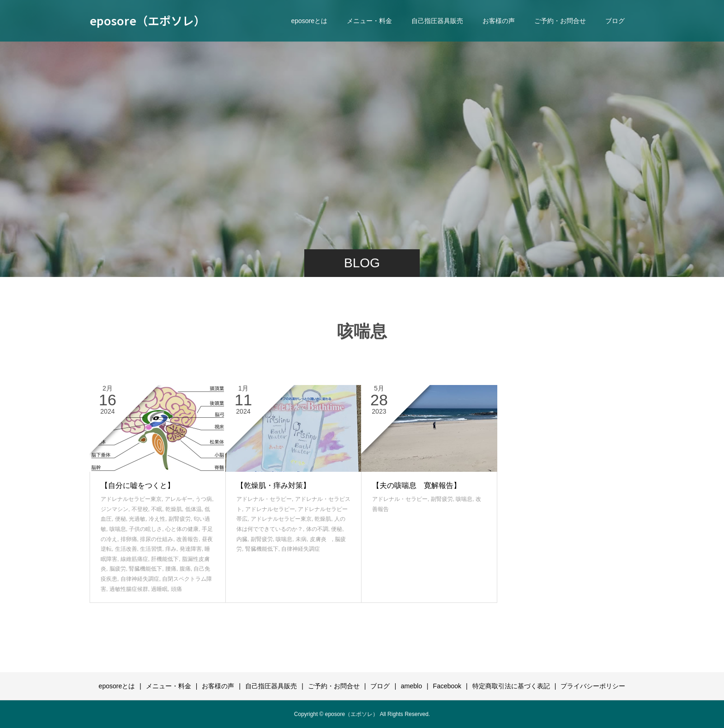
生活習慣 (151, 549)
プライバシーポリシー (593, 686)
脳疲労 (118, 569)
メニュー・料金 (369, 21)
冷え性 (157, 519)
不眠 (157, 509)
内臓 (242, 539)
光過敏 (137, 519)
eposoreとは (309, 21)
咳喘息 (118, 529)
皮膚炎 (321, 539)
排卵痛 (129, 539)
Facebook (447, 686)
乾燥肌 (174, 509)
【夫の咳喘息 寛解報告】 (416, 485)
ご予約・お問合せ (560, 21)
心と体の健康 (182, 529)
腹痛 (185, 569)
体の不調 (317, 529)
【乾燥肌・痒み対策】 (273, 485)
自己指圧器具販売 (437, 21)
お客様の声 (499, 21)
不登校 (140, 509)
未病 (301, 539)
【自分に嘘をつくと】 (138, 485)
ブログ (615, 21)
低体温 (193, 509)
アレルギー (179, 499)
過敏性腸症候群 (129, 589)
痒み (171, 549)
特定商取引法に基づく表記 (511, 686)
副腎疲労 (180, 519)
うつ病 (204, 499)
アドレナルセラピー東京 (131, 499)
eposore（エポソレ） (148, 20)
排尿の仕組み (157, 539)
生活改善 (126, 549)
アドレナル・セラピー (264, 499)
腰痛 (171, 569)
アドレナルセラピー (270, 509)
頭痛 (176, 589)
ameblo (411, 686)
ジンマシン (115, 509)
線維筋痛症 (134, 559)
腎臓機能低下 (145, 569)
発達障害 (191, 549)
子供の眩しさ (145, 529)
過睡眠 (159, 589)
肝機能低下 (165, 559)
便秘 (121, 519)
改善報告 (187, 539)
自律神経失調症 (140, 579)
